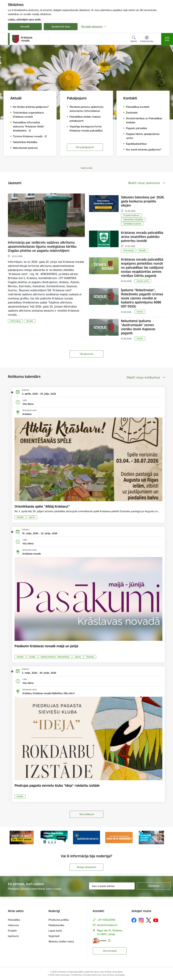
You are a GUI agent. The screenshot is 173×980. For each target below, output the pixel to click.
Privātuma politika (59, 920)
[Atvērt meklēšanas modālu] (134, 39)
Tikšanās (90, 657)
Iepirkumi (13, 936)
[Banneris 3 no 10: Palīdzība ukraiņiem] (86, 837)
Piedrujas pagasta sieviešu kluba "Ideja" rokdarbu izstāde (57, 785)
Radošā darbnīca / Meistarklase (55, 657)
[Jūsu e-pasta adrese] (112, 886)
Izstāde (32, 657)
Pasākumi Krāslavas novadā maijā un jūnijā (46, 646)
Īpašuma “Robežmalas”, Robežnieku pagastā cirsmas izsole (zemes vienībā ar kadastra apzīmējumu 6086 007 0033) (142, 298)
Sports (32, 517)
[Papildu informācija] (109, 941)
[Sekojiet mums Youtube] (156, 920)
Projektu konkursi (131, 215)
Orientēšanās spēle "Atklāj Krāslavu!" (42, 506)
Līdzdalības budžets (132, 224)
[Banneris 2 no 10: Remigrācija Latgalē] (54, 837)
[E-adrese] (100, 941)
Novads (30, 321)
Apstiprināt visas (61, 27)
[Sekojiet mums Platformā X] (149, 920)
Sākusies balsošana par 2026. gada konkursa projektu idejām (143, 201)
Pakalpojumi (77, 98)
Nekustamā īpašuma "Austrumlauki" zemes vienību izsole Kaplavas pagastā (138, 327)
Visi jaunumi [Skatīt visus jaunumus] (86, 354)
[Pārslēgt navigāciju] (167, 39)
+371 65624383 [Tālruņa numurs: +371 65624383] (106, 920)
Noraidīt (25, 27)
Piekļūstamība (56, 925)
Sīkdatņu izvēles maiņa (61, 941)
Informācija (15, 321)
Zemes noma (143, 281)
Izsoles (140, 312)
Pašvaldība (14, 920)
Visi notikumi (87, 814)
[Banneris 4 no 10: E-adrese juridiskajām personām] (119, 837)
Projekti (12, 931)
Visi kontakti (110, 951)
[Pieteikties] (154, 886)
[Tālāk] (159, 838)
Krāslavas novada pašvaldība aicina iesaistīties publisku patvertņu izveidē (142, 237)
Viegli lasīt (54, 936)
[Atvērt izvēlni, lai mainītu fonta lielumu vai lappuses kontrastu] (147, 39)
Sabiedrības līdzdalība (133, 220)
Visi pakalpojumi (85, 147)
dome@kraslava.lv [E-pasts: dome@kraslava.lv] (107, 925)
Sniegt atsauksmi (86, 867)
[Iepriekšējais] (14, 838)
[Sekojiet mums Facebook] (134, 920)
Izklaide (20, 517)
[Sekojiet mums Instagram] (141, 920)
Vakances (13, 925)
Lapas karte (55, 931)
